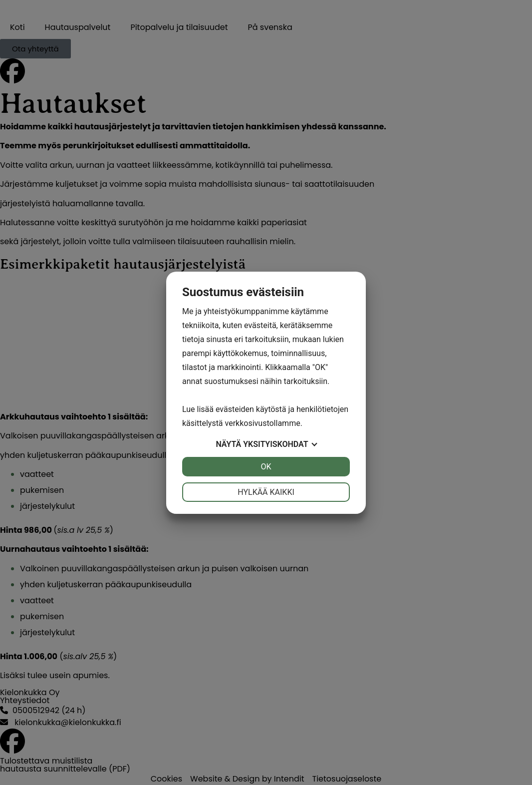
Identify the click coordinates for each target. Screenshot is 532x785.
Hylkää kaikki (266, 492)
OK (266, 467)
